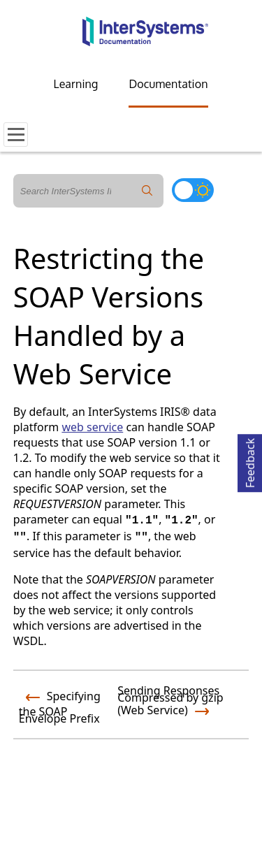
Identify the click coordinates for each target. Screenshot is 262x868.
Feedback (250, 461)
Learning (76, 84)
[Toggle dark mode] (193, 190)
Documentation (168, 84)
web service (92, 427)
